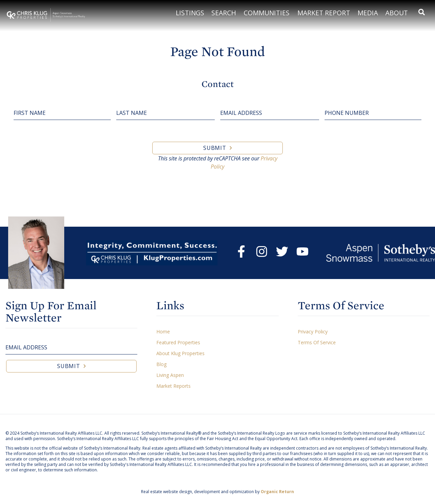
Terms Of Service (317, 342)
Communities (267, 13)
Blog (161, 364)
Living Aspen (170, 375)
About (397, 13)
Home (163, 332)
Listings (190, 13)
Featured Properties (178, 342)
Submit (215, 148)
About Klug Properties (180, 353)
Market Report (324, 13)
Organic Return (277, 492)
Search (224, 13)
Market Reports (173, 386)
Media (368, 13)
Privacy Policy (313, 332)
